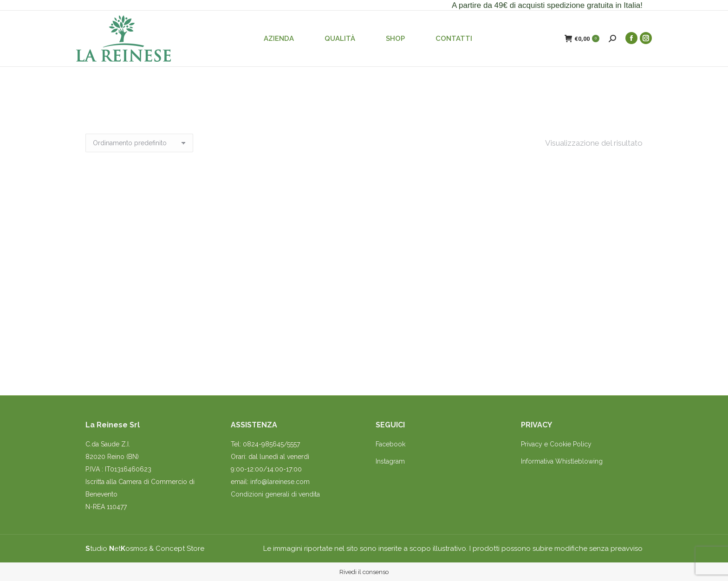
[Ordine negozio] (139, 143)
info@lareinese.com (280, 482)
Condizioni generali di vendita (275, 494)
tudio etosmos (116, 549)
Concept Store (180, 549)
